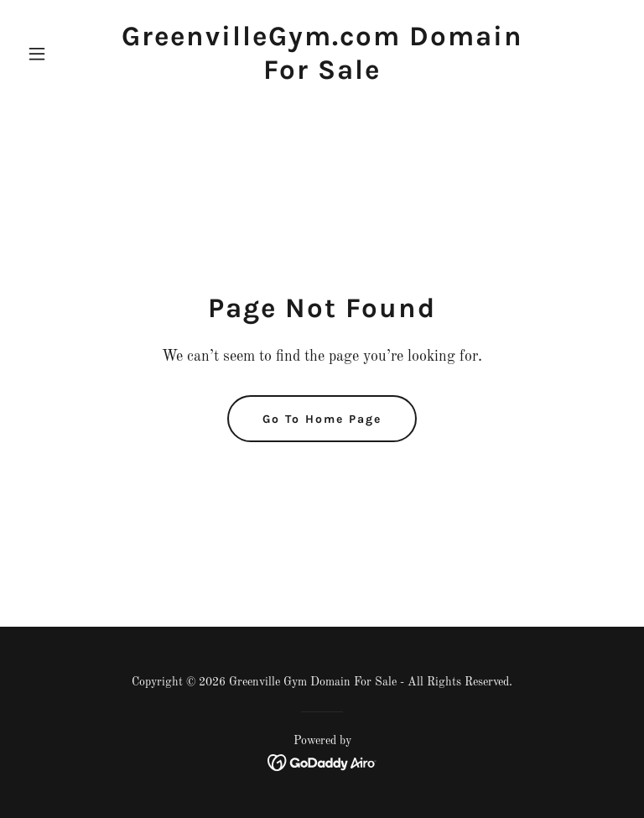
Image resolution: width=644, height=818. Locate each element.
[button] (65, 54)
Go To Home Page (322, 419)
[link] (322, 76)
